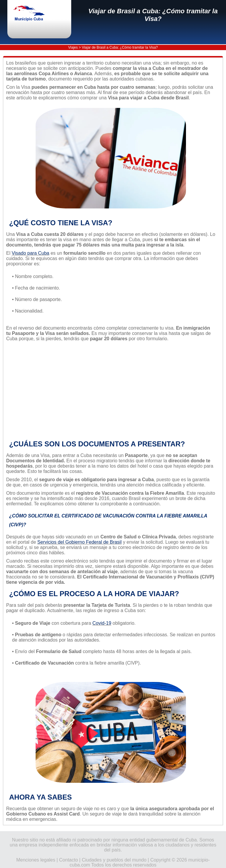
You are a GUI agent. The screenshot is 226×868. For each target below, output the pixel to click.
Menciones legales (36, 860)
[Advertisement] (111, 391)
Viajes (73, 47)
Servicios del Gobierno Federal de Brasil (79, 542)
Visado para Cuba (31, 253)
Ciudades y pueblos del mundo (114, 860)
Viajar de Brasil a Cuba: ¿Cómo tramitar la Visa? (153, 15)
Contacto (69, 860)
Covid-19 (102, 623)
